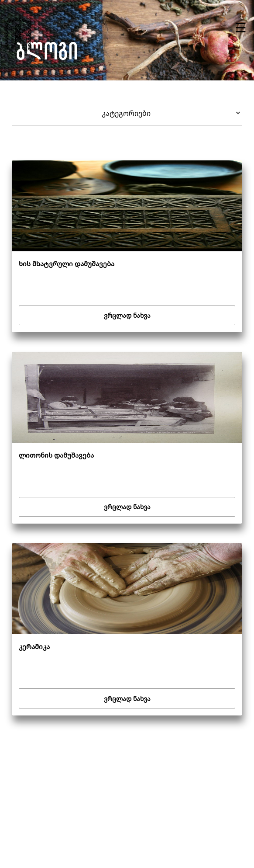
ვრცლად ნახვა (127, 315)
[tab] (127, 113)
